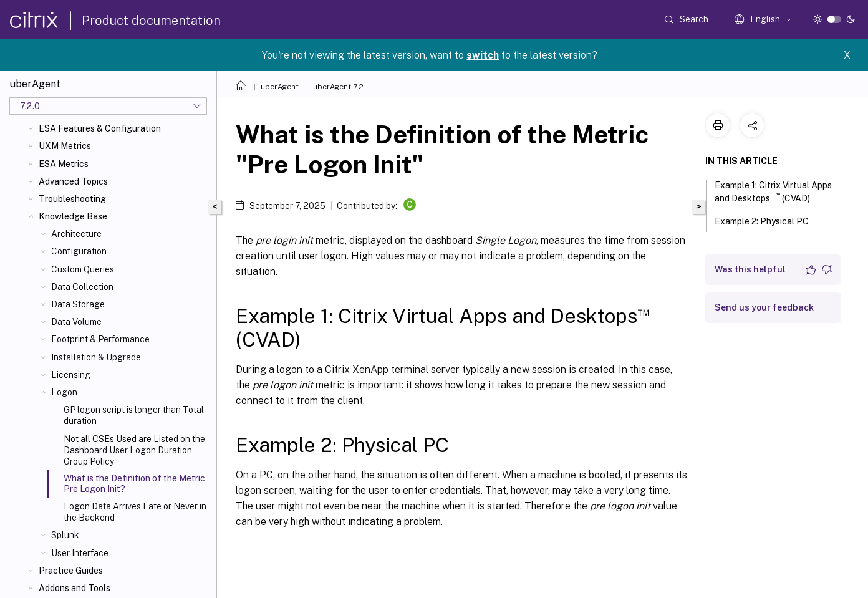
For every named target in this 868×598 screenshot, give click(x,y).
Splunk (65, 535)
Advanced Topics (73, 181)
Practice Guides (71, 571)
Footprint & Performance (100, 339)
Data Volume (76, 322)
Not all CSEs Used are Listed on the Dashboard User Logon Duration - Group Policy (134, 450)
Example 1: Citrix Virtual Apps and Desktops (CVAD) (773, 192)
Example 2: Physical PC (769, 220)
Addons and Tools (75, 588)
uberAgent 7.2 (338, 87)
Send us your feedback (764, 307)
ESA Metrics (64, 164)
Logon (64, 392)
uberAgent (280, 87)
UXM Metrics (65, 146)
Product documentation (151, 21)
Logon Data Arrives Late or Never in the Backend (135, 512)
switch (483, 55)
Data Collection (82, 287)
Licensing (71, 375)
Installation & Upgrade (96, 357)
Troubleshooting (72, 199)
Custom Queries (83, 269)
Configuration (79, 251)
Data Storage (78, 304)
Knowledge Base (73, 216)
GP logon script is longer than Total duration (134, 415)
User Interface (80, 553)
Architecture (76, 234)
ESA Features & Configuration (100, 128)
